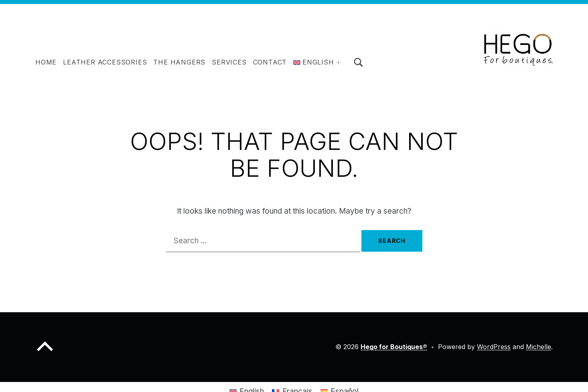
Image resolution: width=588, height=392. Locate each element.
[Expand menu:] (339, 63)
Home (46, 62)
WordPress (494, 347)
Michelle (538, 347)
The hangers (179, 62)
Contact (270, 62)
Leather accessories (105, 62)
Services (229, 62)
